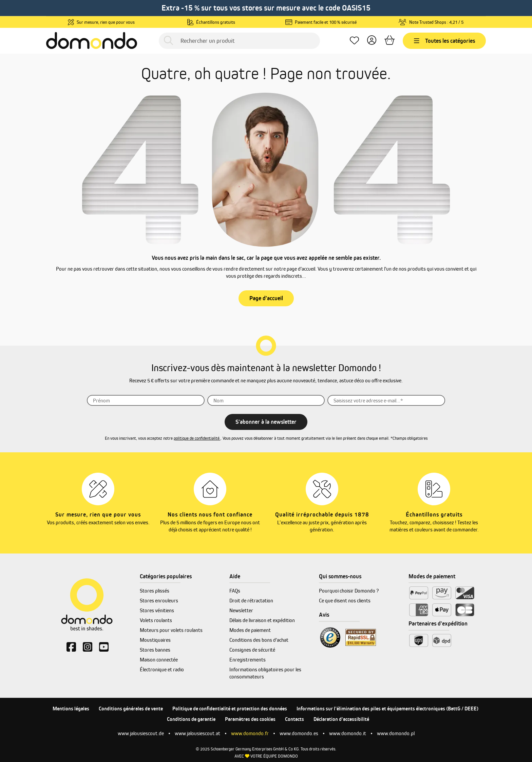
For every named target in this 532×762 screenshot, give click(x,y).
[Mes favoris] (354, 41)
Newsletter (241, 610)
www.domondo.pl (396, 733)
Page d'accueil (266, 298)
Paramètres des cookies (250, 719)
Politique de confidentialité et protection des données (230, 709)
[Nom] (266, 400)
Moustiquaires (155, 640)
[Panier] (389, 41)
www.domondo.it (348, 733)
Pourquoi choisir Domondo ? (349, 591)
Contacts (294, 719)
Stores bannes (155, 650)
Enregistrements (248, 660)
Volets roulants (156, 620)
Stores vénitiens (157, 610)
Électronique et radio (162, 669)
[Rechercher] (168, 41)
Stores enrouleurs (159, 601)
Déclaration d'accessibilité (341, 719)
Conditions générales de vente (131, 709)
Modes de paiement (250, 630)
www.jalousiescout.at (197, 733)
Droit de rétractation (251, 601)
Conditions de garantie (191, 719)
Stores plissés (155, 591)
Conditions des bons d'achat (259, 640)
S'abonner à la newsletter (266, 422)
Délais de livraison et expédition (262, 620)
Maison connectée (159, 660)
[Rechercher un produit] (239, 41)
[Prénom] (146, 400)
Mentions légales (71, 709)
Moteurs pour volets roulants (171, 630)
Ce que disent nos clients (345, 601)
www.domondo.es (299, 733)
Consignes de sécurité (252, 650)
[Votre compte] (372, 41)
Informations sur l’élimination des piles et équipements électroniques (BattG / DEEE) (387, 709)
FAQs (235, 591)
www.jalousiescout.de (141, 733)
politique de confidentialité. (197, 438)
